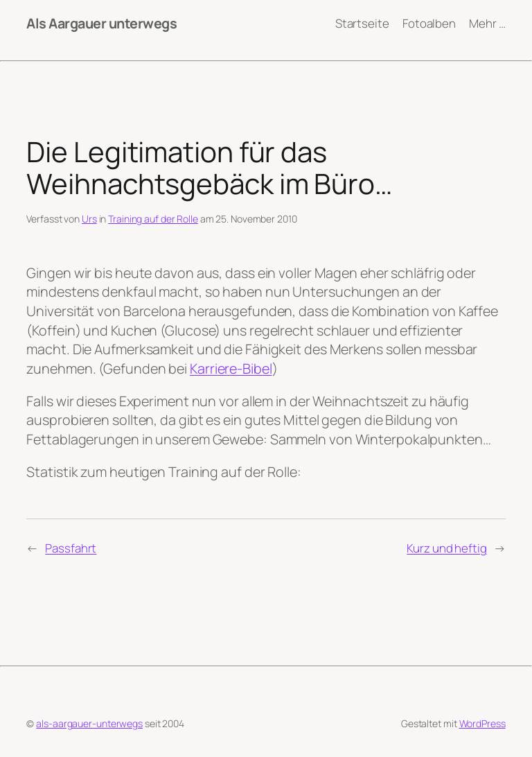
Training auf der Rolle (153, 219)
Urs (89, 219)
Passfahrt (71, 548)
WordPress (482, 723)
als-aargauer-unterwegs (89, 723)
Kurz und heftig (447, 548)
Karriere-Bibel (231, 368)
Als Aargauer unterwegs (101, 23)
